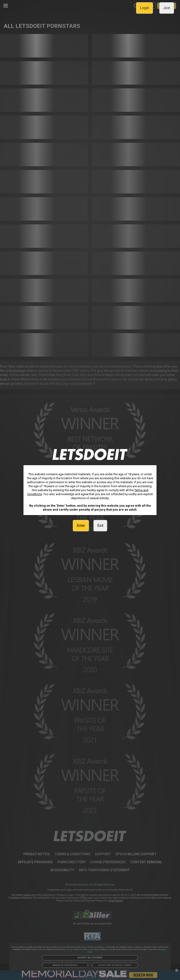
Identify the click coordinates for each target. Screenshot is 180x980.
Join (167, 8)
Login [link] (144, 8)
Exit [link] (100, 526)
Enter (81, 526)
